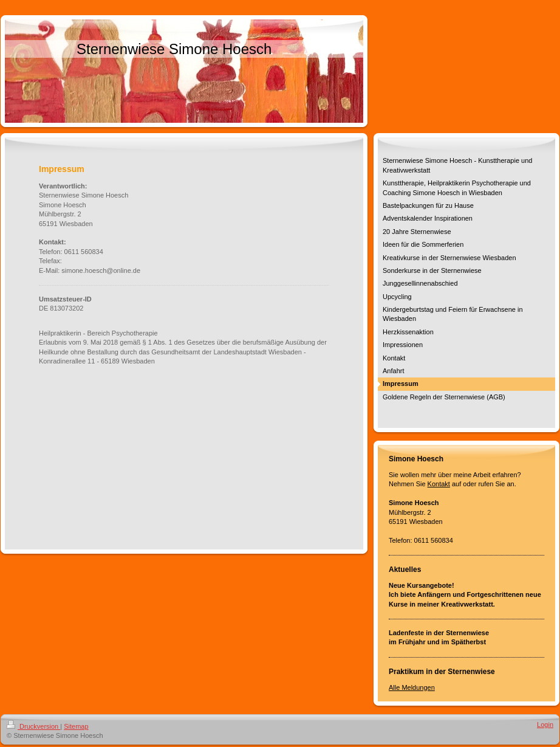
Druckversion (33, 726)
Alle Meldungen (412, 687)
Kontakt (439, 484)
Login (545, 725)
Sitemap (76, 726)
